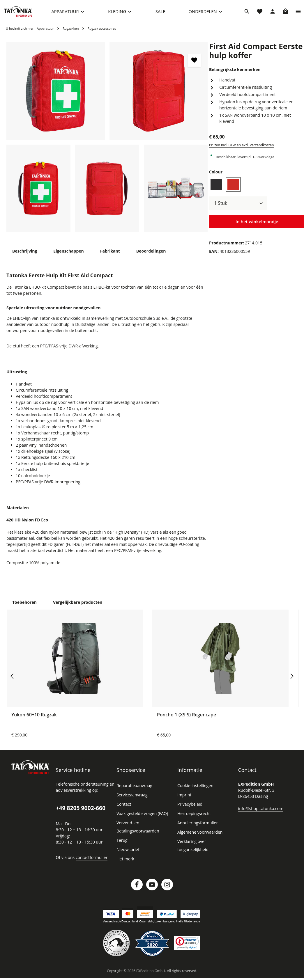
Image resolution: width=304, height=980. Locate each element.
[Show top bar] (298, 13)
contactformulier (90, 861)
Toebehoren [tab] (24, 606)
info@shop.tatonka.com (260, 812)
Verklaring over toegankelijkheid (206, 845)
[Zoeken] (247, 13)
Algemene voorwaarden (199, 836)
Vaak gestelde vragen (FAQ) (142, 817)
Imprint (184, 798)
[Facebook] (137, 888)
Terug (122, 844)
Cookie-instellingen (195, 789)
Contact (123, 808)
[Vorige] (13, 680)
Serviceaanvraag (132, 798)
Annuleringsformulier (196, 826)
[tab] (24, 254)
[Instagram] (167, 888)
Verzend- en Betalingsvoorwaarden (137, 830)
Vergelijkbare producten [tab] (75, 606)
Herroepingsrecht (193, 817)
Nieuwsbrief (127, 853)
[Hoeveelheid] (238, 201)
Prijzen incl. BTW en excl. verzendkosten (241, 143)
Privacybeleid (189, 808)
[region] (107, 141)
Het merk (125, 862)
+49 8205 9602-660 (81, 811)
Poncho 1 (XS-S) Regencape (187, 718)
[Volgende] (291, 680)
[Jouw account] (273, 13)
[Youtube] (152, 888)
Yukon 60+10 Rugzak (34, 718)
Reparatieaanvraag (134, 789)
